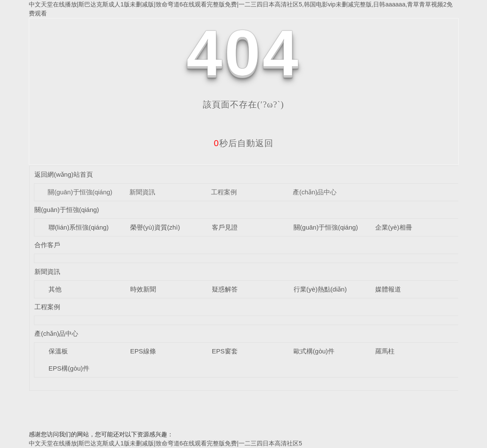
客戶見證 (225, 227)
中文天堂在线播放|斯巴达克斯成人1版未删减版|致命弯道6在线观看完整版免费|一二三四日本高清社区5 (165, 443)
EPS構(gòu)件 (69, 368)
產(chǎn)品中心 (315, 192)
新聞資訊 (142, 192)
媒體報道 (388, 289)
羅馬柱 (385, 351)
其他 (55, 289)
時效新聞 (143, 289)
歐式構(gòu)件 (314, 351)
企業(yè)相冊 (394, 227)
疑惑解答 (225, 289)
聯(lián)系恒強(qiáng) (79, 227)
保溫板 (58, 351)
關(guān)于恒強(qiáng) (80, 192)
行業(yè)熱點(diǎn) (320, 289)
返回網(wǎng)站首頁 (64, 174)
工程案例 (224, 192)
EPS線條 (143, 351)
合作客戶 (47, 245)
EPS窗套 (225, 351)
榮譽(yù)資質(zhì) (155, 227)
